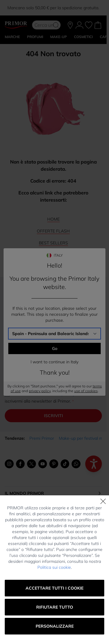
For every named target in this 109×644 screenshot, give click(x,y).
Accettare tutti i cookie (54, 588)
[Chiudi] (103, 501)
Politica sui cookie (54, 567)
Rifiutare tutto (55, 607)
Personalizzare (55, 626)
